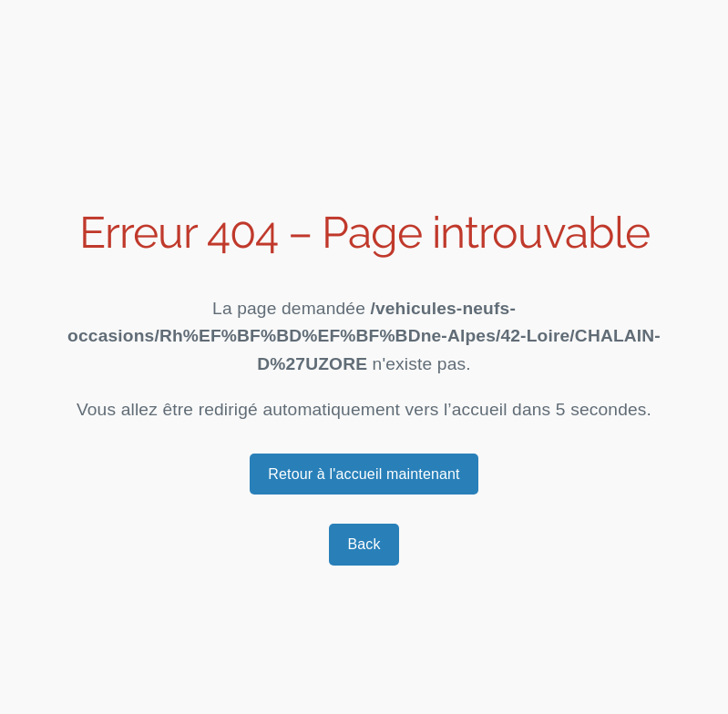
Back (364, 544)
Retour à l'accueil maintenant (364, 474)
